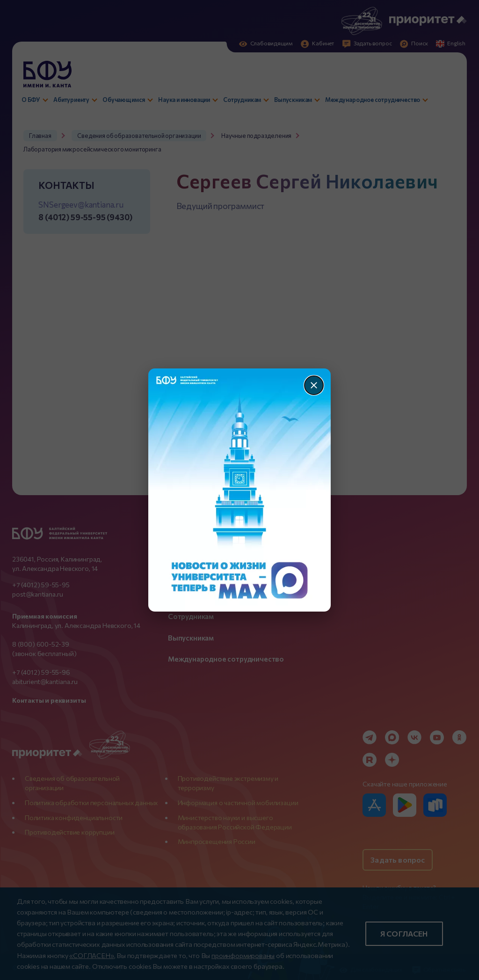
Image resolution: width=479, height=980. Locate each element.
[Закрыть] (314, 385)
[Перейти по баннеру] (240, 490)
